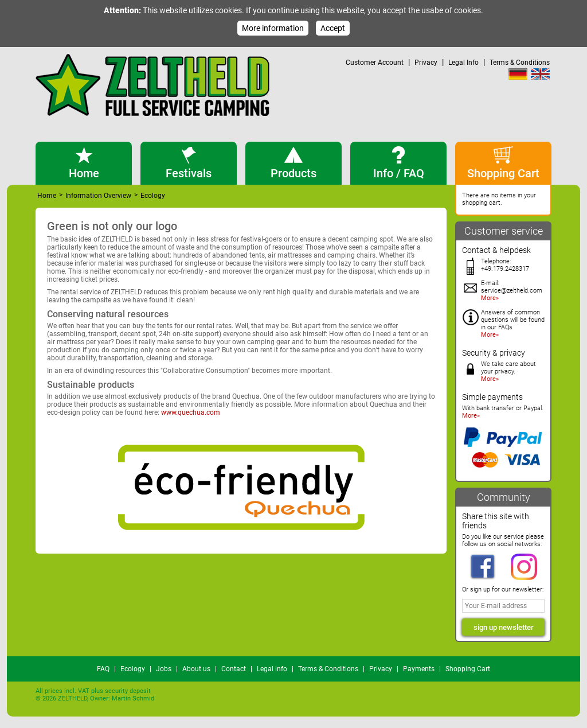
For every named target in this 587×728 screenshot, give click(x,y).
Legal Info (463, 63)
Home (47, 196)
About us (196, 669)
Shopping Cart (468, 669)
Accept (333, 28)
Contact (234, 669)
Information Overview (98, 196)
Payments (419, 669)
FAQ (103, 669)
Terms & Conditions (520, 63)
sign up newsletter (504, 627)
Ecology (133, 669)
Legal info (272, 669)
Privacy (426, 63)
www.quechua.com (191, 412)
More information (273, 28)
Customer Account (375, 63)
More (488, 298)
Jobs (164, 669)
